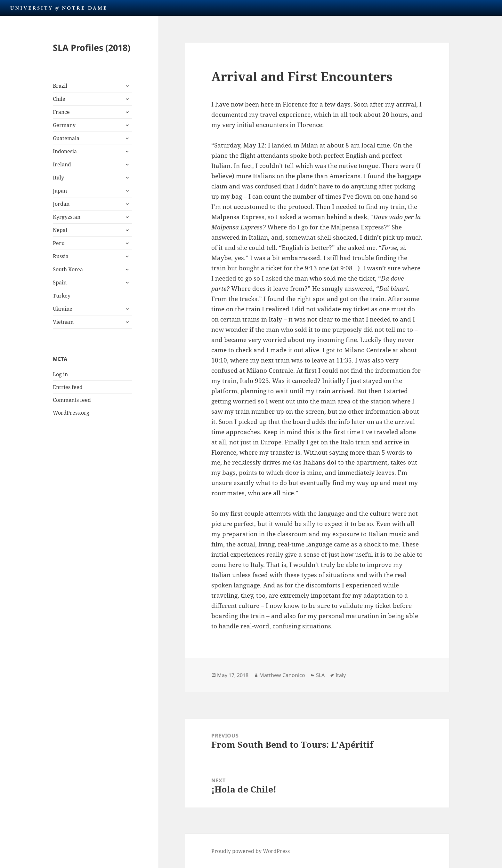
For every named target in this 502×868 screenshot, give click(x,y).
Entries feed (68, 387)
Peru (59, 243)
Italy (58, 178)
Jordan (61, 204)
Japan (60, 191)
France (61, 112)
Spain (60, 283)
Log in (60, 374)
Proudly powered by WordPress (251, 851)
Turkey (62, 296)
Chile (59, 99)
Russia (61, 256)
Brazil (60, 86)
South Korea (68, 269)
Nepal (60, 230)
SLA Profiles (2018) (92, 48)
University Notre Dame (58, 8)
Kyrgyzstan (67, 217)
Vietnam (63, 322)
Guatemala (66, 138)
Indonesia (65, 151)
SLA (320, 675)
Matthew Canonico (282, 675)
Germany (64, 125)
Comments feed (72, 400)
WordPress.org (71, 413)
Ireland (62, 164)
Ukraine (63, 309)
